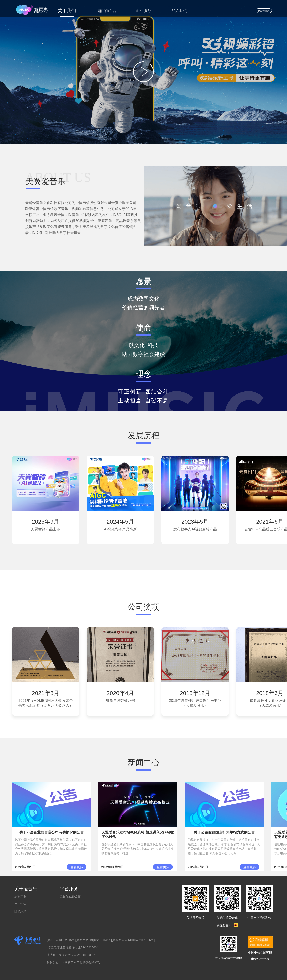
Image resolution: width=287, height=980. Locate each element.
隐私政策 (20, 911)
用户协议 (20, 904)
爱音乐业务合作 (70, 896)
